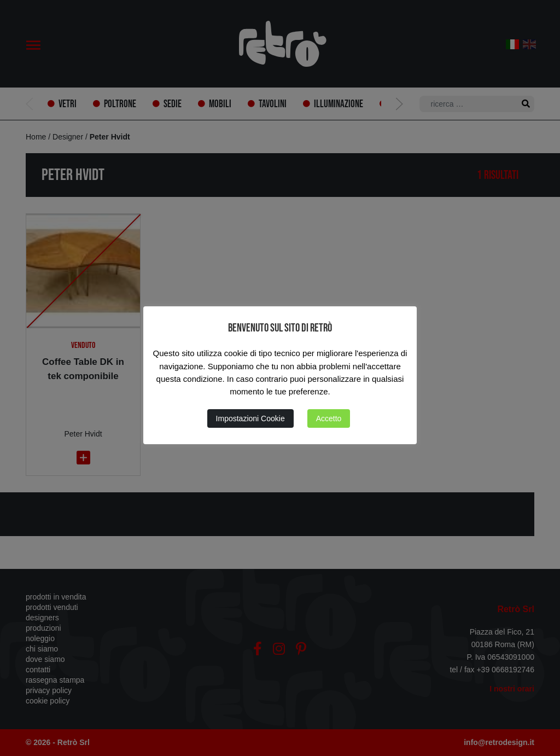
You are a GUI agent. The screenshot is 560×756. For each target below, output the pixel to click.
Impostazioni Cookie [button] (250, 418)
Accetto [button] (329, 418)
